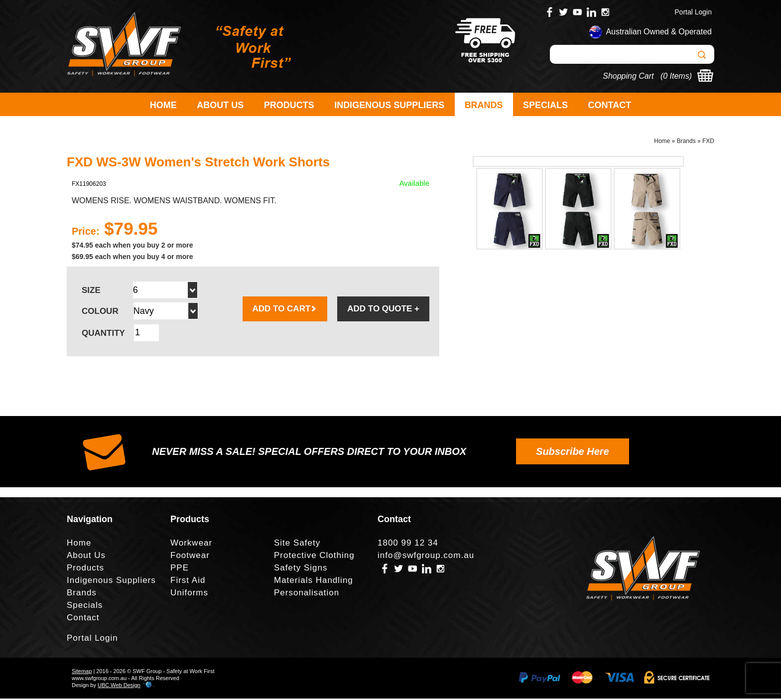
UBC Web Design (119, 687)
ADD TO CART (285, 310)
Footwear (190, 557)
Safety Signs (301, 569)
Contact (610, 105)
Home (163, 105)
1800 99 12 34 (408, 544)
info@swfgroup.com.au (426, 557)
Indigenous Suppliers (389, 105)
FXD (708, 142)
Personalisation (307, 594)
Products (289, 105)
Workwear (191, 544)
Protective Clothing (314, 557)
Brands (484, 105)
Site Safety (297, 544)
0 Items (676, 76)
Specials (545, 105)
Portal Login (693, 12)
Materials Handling (314, 582)
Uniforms (189, 594)
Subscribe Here (573, 453)
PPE (180, 569)
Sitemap (82, 673)
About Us (220, 105)
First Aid (188, 582)
